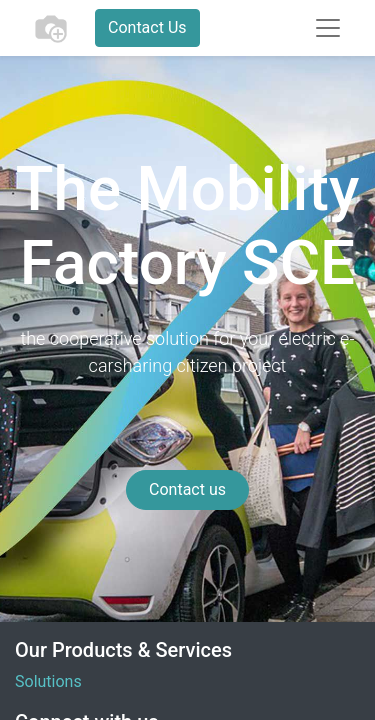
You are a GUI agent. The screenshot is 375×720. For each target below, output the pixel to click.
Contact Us (147, 27)
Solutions (48, 681)
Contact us (187, 489)
